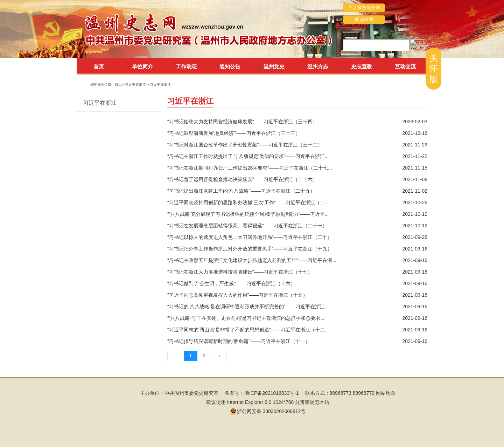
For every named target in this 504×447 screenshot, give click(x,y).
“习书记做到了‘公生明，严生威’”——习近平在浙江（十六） (231, 283)
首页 (99, 66)
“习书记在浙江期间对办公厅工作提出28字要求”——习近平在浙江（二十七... (250, 168)
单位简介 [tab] (142, 66)
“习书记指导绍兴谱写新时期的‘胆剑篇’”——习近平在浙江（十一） (239, 341)
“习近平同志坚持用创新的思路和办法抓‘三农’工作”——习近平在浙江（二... (248, 202)
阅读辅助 (364, 19)
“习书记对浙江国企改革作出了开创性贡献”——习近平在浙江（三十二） (245, 145)
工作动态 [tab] (186, 66)
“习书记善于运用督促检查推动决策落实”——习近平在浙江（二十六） (242, 179)
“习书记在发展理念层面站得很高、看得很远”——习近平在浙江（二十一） (247, 226)
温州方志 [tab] (318, 66)
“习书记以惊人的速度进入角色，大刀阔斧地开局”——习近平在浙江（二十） (250, 237)
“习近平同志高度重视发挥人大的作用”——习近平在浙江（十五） (237, 295)
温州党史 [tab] (274, 66)
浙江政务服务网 (364, 8)
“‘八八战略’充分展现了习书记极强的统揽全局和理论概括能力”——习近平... (248, 214)
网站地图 (386, 393)
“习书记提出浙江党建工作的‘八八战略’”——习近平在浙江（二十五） (241, 191)
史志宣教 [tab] (362, 66)
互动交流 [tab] (405, 66)
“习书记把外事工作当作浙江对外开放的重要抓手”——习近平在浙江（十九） (250, 249)
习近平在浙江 (160, 85)
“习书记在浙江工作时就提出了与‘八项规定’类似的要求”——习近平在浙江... (248, 156)
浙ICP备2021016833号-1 (272, 393)
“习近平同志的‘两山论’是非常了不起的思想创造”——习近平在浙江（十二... (248, 330)
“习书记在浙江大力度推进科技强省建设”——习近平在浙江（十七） (240, 272)
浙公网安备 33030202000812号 (268, 411)
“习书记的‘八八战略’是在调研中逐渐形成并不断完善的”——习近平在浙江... (248, 307)
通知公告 (230, 66)
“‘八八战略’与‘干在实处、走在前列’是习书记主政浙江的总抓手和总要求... (246, 318)
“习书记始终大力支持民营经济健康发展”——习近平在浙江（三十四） (242, 122)
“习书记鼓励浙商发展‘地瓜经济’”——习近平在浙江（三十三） (234, 133)
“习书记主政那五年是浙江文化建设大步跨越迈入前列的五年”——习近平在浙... (252, 260)
